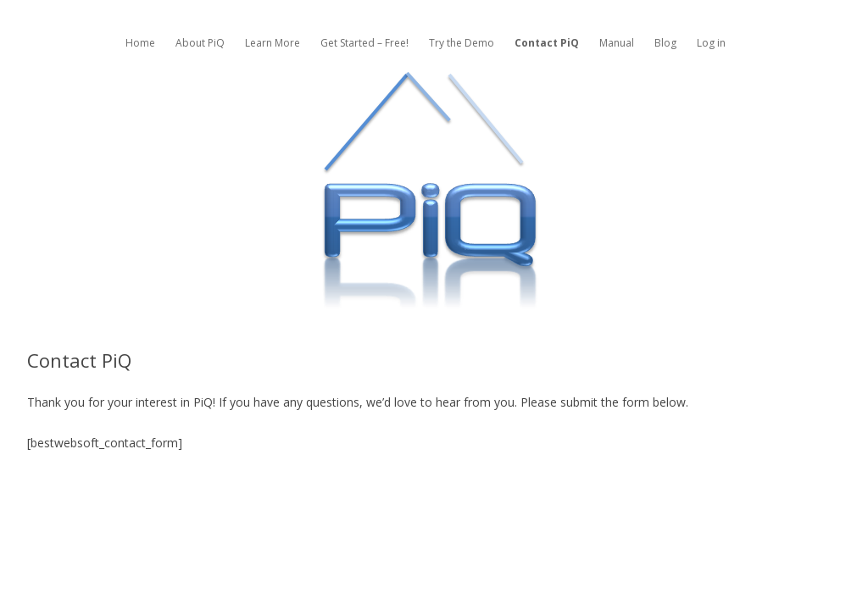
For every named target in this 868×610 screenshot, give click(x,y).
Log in (711, 43)
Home (140, 43)
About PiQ (200, 43)
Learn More (273, 43)
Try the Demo (462, 43)
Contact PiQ (547, 43)
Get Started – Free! (364, 43)
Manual (617, 43)
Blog (665, 43)
